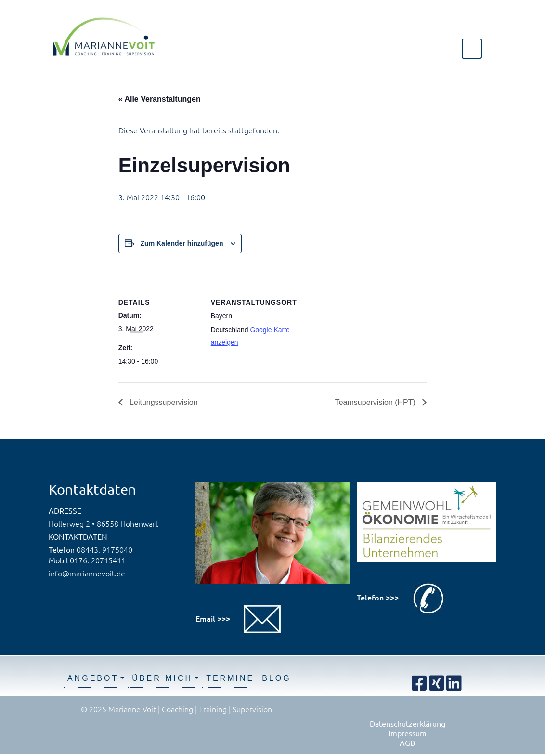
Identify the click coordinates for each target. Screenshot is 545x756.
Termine (230, 678)
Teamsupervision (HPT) (376, 402)
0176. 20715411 (98, 560)
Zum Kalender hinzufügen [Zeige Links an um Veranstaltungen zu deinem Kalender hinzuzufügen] (182, 243)
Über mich (162, 678)
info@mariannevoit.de (87, 573)
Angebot (93, 678)
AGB (407, 743)
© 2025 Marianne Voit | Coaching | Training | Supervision (176, 709)
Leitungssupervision (163, 402)
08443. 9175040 (104, 549)
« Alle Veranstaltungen (160, 99)
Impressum (408, 733)
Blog (276, 678)
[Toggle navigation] (472, 49)
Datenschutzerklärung (408, 723)
